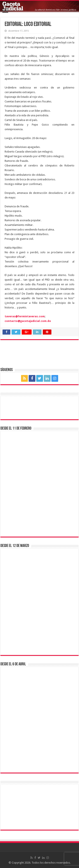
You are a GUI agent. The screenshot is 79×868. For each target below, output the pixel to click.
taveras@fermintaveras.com (25, 316)
